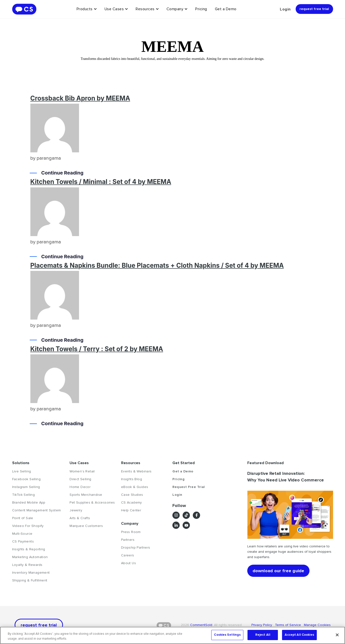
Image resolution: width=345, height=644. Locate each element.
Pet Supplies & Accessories (92, 502)
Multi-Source (22, 534)
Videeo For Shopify (28, 526)
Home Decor (80, 487)
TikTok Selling (24, 495)
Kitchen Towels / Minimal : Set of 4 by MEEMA (101, 182)
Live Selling (22, 471)
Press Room (131, 532)
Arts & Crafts (80, 518)
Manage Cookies (317, 625)
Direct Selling (80, 479)
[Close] (337, 635)
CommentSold (201, 625)
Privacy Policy (263, 625)
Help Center (131, 510)
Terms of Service (288, 625)
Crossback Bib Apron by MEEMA (80, 98)
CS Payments (23, 541)
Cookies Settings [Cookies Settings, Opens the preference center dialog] (227, 635)
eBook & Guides (135, 487)
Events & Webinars (136, 471)
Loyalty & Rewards (27, 565)
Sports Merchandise (86, 495)
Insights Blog (132, 479)
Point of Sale (23, 518)
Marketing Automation (30, 557)
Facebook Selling (26, 479)
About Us (128, 563)
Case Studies (132, 495)
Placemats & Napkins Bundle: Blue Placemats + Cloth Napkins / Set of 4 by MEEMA (157, 265)
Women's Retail (82, 471)
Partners (128, 540)
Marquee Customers (86, 526)
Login (285, 9)
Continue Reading (62, 173)
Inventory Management (31, 573)
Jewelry (76, 510)
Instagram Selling (26, 487)
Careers (128, 555)
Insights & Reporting (29, 549)
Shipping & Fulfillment (30, 580)
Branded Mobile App (29, 502)
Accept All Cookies (299, 635)
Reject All (263, 635)
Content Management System (37, 510)
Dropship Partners (136, 547)
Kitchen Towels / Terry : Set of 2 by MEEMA (97, 349)
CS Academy (132, 502)
